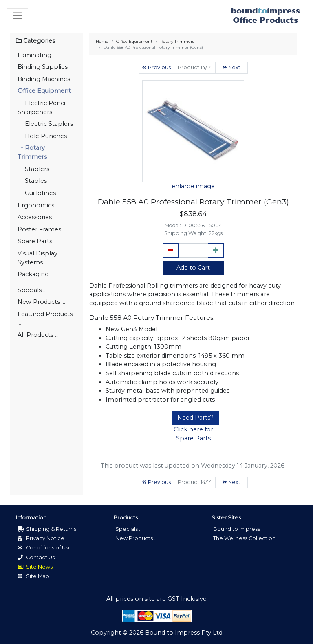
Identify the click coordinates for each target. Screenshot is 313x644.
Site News (35, 567)
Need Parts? (195, 418)
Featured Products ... (45, 319)
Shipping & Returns (47, 529)
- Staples (32, 181)
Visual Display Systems (37, 258)
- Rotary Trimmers (32, 152)
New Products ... (41, 302)
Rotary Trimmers (177, 41)
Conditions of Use (45, 548)
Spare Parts (35, 241)
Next (231, 67)
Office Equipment (44, 91)
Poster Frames (39, 229)
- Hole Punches (42, 136)
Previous (156, 67)
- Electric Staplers (45, 124)
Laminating (34, 55)
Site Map (33, 576)
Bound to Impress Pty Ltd (184, 633)
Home (102, 41)
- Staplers (33, 169)
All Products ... (38, 335)
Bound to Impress (237, 529)
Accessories (35, 217)
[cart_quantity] (193, 251)
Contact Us (36, 557)
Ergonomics (36, 205)
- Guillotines (37, 193)
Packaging (33, 274)
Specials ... (32, 290)
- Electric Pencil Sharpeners (42, 108)
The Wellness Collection (244, 538)
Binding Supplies (43, 67)
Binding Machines (44, 79)
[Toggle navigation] (17, 16)
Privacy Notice (41, 538)
